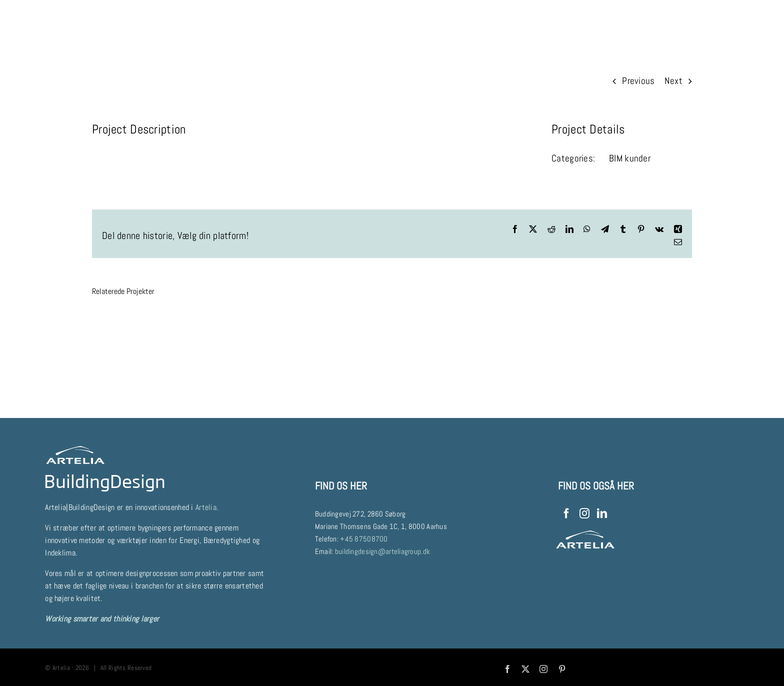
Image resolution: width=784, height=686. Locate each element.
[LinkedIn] (602, 513)
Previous (638, 81)
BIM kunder (630, 158)
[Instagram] (584, 513)
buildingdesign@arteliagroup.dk (383, 551)
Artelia (206, 507)
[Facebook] (566, 513)
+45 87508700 (364, 539)
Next (673, 81)
